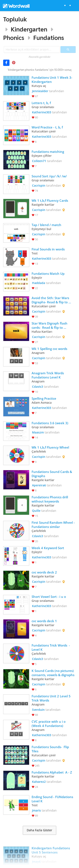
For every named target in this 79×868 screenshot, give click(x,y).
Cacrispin (39, 185)
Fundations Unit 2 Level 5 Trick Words (52, 698)
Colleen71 (39, 161)
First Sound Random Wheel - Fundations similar (54, 525)
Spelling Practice (44, 398)
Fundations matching (48, 152)
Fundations (49, 38)
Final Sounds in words (48, 249)
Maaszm (38, 432)
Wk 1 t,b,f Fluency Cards (50, 200)
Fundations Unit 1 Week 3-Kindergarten (52, 80)
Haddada (39, 283)
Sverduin (38, 710)
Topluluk (15, 19)
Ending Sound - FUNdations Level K (53, 799)
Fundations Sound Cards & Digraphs (52, 474)
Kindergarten (29, 29)
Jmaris (36, 810)
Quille (36, 511)
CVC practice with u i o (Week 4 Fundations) (49, 724)
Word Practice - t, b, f (47, 127)
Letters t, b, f (42, 103)
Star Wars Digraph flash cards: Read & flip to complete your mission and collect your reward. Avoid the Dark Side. (53, 325)
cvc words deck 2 (44, 572)
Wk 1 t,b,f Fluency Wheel (50, 447)
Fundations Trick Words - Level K (51, 647)
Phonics (14, 38)
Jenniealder (40, 91)
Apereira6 (39, 485)
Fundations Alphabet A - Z (52, 772)
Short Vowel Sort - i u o (49, 597)
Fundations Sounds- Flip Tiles (51, 749)
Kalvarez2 (39, 782)
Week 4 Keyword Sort (48, 548)
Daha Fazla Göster (39, 830)
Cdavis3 (37, 387)
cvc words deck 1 (44, 621)
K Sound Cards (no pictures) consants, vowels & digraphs (53, 673)
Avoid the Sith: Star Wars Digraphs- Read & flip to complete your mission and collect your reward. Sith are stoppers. (54, 300)
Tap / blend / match (46, 225)
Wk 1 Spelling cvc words (49, 349)
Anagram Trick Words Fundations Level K (48, 375)
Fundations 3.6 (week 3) (50, 423)
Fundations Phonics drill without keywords (50, 499)
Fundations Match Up (48, 274)
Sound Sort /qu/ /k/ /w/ (49, 176)
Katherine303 (42, 112)
